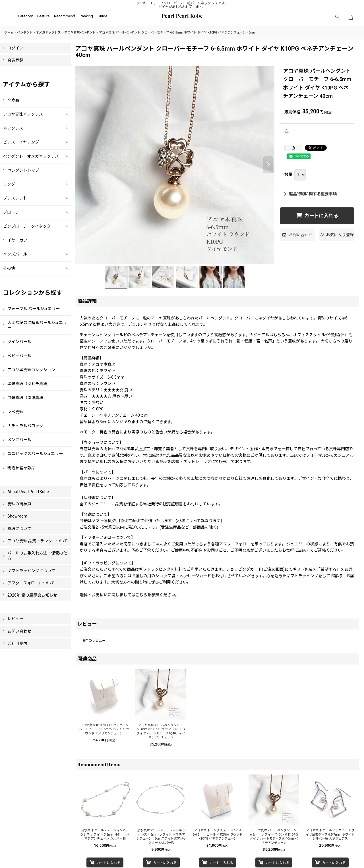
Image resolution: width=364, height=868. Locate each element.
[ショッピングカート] (351, 17)
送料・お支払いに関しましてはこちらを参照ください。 (129, 595)
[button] (338, 17)
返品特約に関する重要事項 (311, 194)
